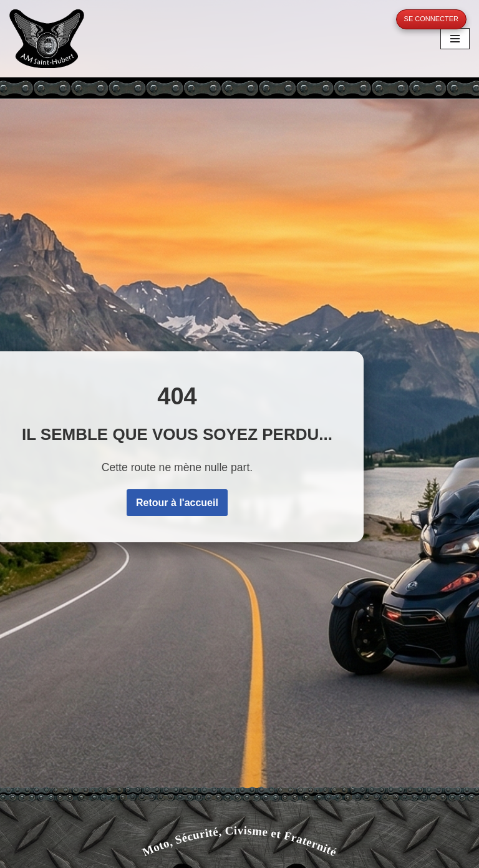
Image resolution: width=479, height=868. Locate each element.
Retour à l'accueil (177, 503)
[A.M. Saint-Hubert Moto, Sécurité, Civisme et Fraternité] (47, 38)
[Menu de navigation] (455, 39)
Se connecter (431, 19)
